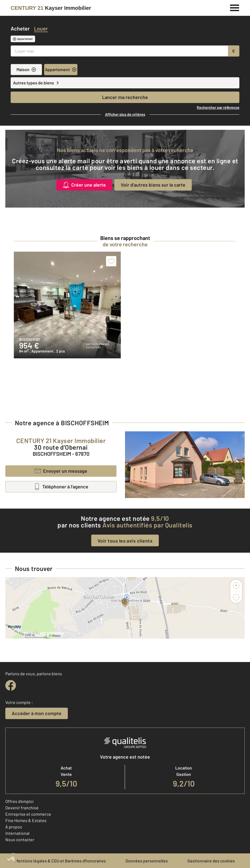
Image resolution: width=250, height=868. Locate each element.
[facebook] (11, 685)
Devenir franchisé (22, 808)
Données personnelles (147, 861)
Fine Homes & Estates (26, 820)
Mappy (56, 635)
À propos (14, 827)
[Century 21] (51, 8)
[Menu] (235, 7)
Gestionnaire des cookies (211, 861)
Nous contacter (20, 839)
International (17, 833)
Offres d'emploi (19, 801)
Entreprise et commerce (28, 814)
